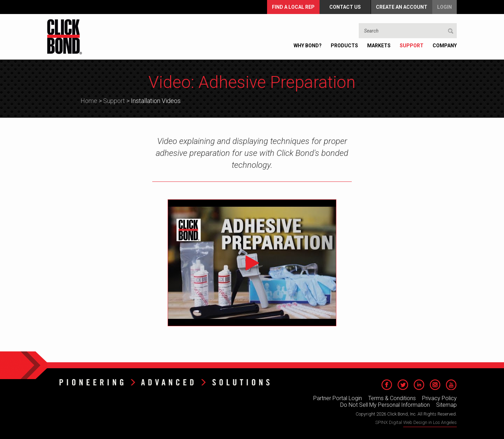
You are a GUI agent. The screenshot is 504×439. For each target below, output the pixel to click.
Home (89, 101)
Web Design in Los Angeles (430, 422)
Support (114, 101)
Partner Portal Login (338, 398)
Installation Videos (156, 101)
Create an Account (402, 7)
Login (444, 7)
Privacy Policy (439, 398)
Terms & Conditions (392, 398)
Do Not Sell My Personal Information (385, 405)
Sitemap (446, 405)
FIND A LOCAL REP (293, 7)
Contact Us (345, 7)
